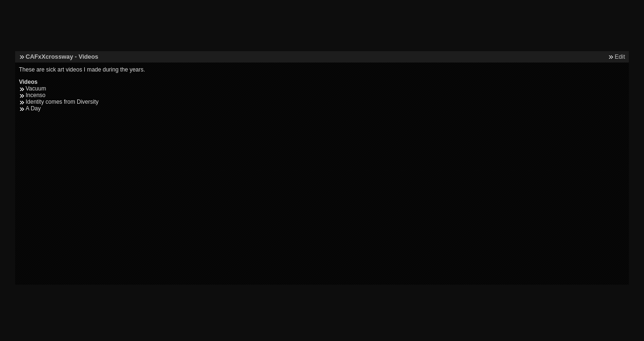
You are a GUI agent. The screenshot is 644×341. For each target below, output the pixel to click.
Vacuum (36, 89)
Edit (620, 57)
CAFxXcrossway (49, 57)
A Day (33, 108)
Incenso (36, 95)
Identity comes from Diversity (62, 102)
